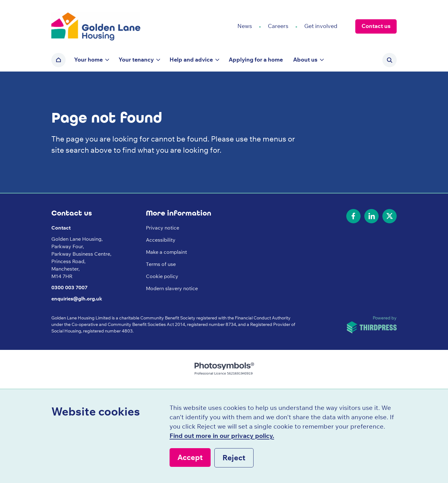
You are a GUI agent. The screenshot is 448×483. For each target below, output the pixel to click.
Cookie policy (162, 276)
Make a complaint (166, 252)
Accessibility (161, 240)
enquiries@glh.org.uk (77, 299)
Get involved (321, 26)
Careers (278, 26)
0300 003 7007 (69, 287)
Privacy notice (163, 228)
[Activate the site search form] (390, 60)
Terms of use (161, 264)
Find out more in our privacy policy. (222, 436)
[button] (91, 60)
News (245, 26)
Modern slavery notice (172, 288)
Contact (61, 228)
